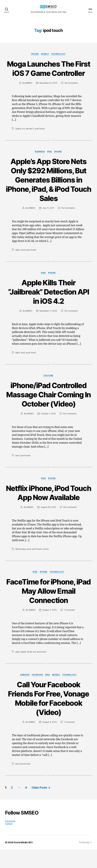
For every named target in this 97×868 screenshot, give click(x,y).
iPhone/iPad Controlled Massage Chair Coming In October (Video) (49, 404)
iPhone (35, 54)
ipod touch (40, 138)
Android (24, 693)
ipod (23, 259)
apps (18, 259)
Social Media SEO (23, 861)
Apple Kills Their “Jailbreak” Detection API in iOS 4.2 (48, 301)
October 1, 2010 (48, 423)
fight (18, 362)
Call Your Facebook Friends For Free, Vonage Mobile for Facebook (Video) (48, 717)
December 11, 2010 (48, 320)
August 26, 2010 (48, 526)
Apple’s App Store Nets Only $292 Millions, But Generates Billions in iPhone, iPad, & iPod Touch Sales (48, 189)
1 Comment (69, 629)
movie (46, 568)
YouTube (48, 385)
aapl (17, 670)
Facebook (37, 693)
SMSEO (29, 92)
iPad (50, 161)
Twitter (9, 842)
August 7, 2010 (50, 629)
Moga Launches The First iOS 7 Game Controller (48, 73)
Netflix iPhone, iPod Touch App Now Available (49, 507)
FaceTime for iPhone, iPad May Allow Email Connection (48, 609)
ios (23, 138)
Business (40, 161)
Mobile (45, 54)
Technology (59, 54)
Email (30, 670)
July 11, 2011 (48, 217)
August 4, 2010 (50, 741)
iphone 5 (30, 138)
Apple (18, 138)
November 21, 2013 (48, 92)
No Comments (72, 92)
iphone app (21, 568)
